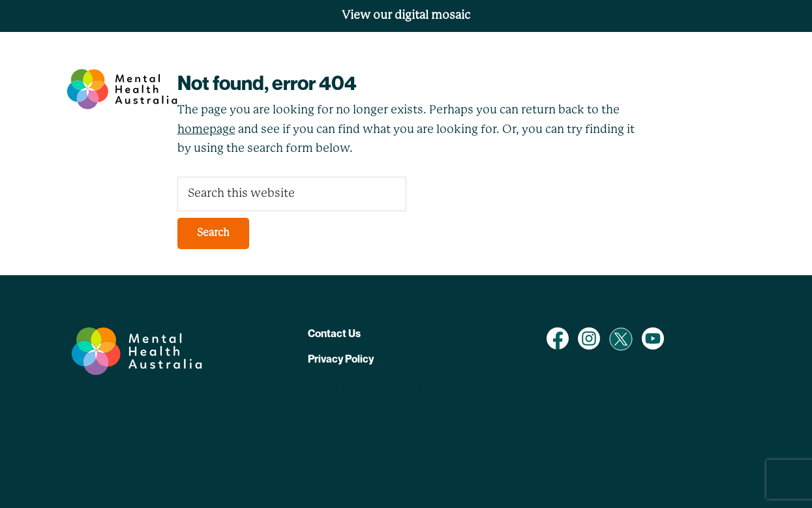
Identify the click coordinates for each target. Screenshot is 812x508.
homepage (206, 130)
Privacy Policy (341, 359)
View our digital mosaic (406, 16)
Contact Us (334, 333)
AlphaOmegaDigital (361, 407)
